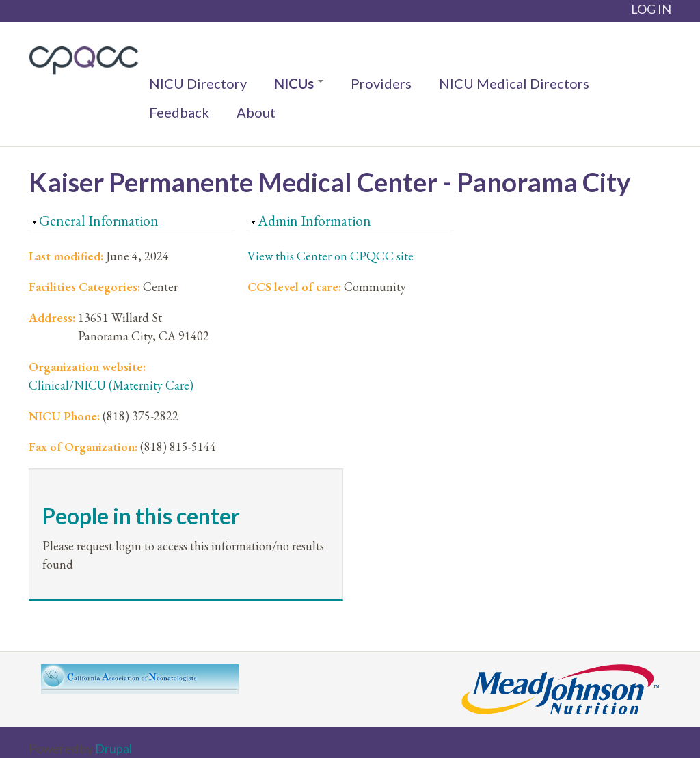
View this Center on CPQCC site (331, 256)
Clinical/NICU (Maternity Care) (111, 385)
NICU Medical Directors (514, 83)
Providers (381, 83)
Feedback (179, 112)
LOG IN (651, 9)
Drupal (113, 748)
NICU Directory (198, 83)
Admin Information (314, 220)
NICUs (299, 83)
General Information (99, 220)
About (256, 112)
